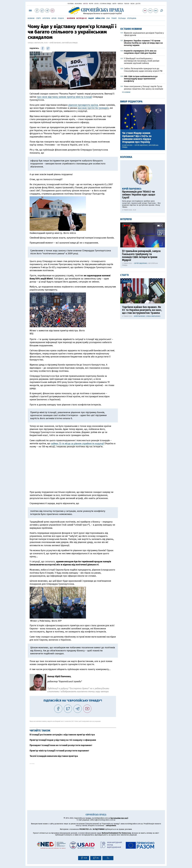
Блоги (96, 4)
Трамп (114, 18)
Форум (91, 4)
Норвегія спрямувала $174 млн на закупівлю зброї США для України (140, 131)
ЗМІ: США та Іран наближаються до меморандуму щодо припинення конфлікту (141, 158)
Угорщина (132, 18)
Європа (85, 4)
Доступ (138, 4)
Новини (31, 18)
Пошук (61, 18)
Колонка (126, 236)
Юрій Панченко (140, 395)
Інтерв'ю (46, 18)
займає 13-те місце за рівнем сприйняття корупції (77, 443)
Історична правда (105, 4)
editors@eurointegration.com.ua (103, 820)
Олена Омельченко (153, 395)
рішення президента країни (83, 105)
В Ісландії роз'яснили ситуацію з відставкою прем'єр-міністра (62, 735)
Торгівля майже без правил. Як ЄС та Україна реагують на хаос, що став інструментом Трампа (142, 389)
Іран (108, 18)
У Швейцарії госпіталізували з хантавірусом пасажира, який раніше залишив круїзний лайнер (142, 140)
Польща (122, 18)
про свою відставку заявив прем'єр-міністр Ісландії (65, 97)
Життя (114, 4)
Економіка (78, 4)
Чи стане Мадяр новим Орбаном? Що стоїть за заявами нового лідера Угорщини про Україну (137, 216)
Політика (71, 4)
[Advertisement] (73, 781)
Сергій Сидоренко (141, 224)
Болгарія (71, 18)
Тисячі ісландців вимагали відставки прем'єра (54, 756)
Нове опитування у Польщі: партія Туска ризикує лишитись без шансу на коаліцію (144, 166)
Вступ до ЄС (82, 18)
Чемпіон (120, 4)
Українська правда (58, 3)
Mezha (132, 4)
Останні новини (131, 108)
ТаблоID (127, 4)
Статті (38, 18)
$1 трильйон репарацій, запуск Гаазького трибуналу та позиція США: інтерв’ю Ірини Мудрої (141, 334)
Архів (54, 18)
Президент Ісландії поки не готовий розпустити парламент (61, 745)
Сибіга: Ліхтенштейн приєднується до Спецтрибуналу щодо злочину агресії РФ (143, 149)
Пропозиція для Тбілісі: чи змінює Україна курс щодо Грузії (139, 274)
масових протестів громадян (93, 108)
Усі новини (126, 171)
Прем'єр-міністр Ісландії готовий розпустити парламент (59, 751)
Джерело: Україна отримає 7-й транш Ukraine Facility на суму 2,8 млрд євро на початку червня (143, 122)
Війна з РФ (100, 18)
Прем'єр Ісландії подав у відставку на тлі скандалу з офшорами (63, 740)
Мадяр (91, 18)
